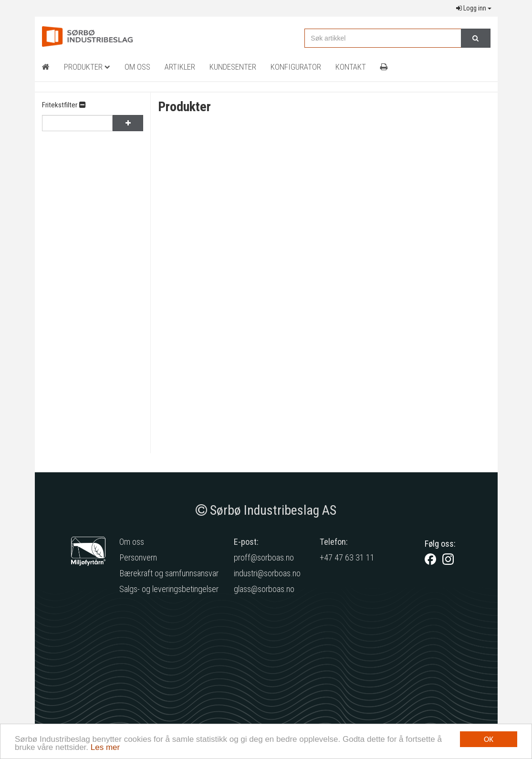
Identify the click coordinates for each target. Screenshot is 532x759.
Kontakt (351, 67)
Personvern (138, 557)
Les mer (105, 748)
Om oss (132, 542)
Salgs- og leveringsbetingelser (169, 589)
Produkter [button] (87, 67)
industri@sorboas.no (267, 573)
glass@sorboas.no (264, 589)
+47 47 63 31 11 (347, 557)
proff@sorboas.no (264, 557)
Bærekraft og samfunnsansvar (169, 573)
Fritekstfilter (64, 105)
